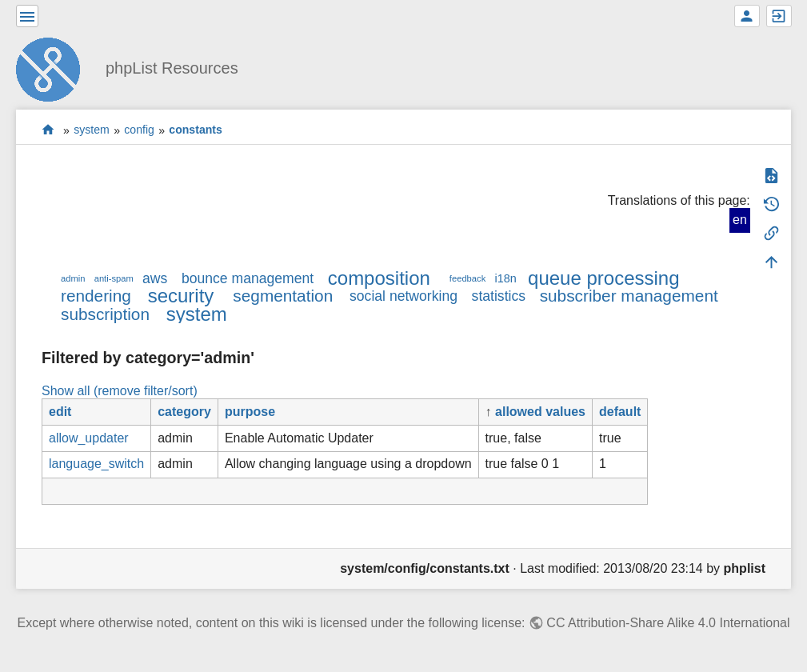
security (181, 296)
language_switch (96, 464)
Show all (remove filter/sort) (120, 391)
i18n (505, 278)
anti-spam (114, 278)
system (92, 130)
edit (60, 412)
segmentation (283, 296)
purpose (250, 412)
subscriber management (629, 296)
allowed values (540, 412)
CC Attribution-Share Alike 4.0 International (668, 623)
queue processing (603, 278)
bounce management (248, 278)
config (139, 130)
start (48, 130)
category (184, 412)
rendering (96, 296)
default (620, 412)
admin (73, 278)
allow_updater (89, 438)
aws (155, 278)
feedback (467, 278)
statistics (499, 296)
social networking (403, 296)
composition (379, 278)
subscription (105, 314)
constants (196, 130)
